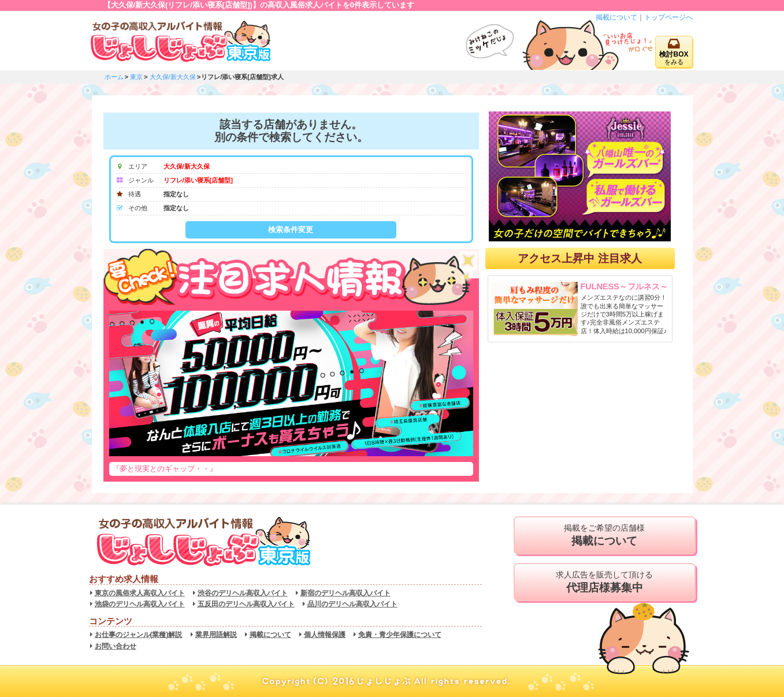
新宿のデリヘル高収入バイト (345, 593)
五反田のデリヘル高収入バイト (246, 604)
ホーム (114, 77)
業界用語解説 (216, 635)
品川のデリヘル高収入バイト (352, 604)
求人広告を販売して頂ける (605, 582)
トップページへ (668, 17)
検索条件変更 (291, 230)
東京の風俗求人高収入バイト (140, 593)
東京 (136, 77)
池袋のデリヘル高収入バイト (140, 604)
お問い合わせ (116, 646)
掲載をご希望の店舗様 (605, 535)
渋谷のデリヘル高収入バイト (243, 593)
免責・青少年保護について (400, 635)
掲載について (616, 17)
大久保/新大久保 (173, 77)
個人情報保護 (325, 635)
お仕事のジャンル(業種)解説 (139, 635)
